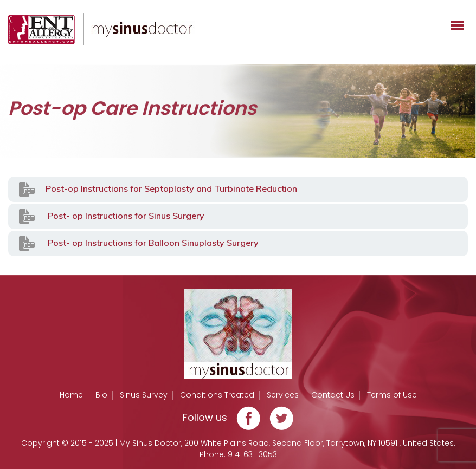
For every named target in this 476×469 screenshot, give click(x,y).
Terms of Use (392, 395)
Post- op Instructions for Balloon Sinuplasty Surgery (139, 243)
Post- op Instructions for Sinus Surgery (112, 216)
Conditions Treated (217, 395)
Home (71, 395)
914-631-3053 (252, 454)
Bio (101, 395)
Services (283, 395)
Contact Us (333, 395)
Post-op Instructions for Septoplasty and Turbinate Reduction (158, 189)
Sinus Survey (144, 395)
